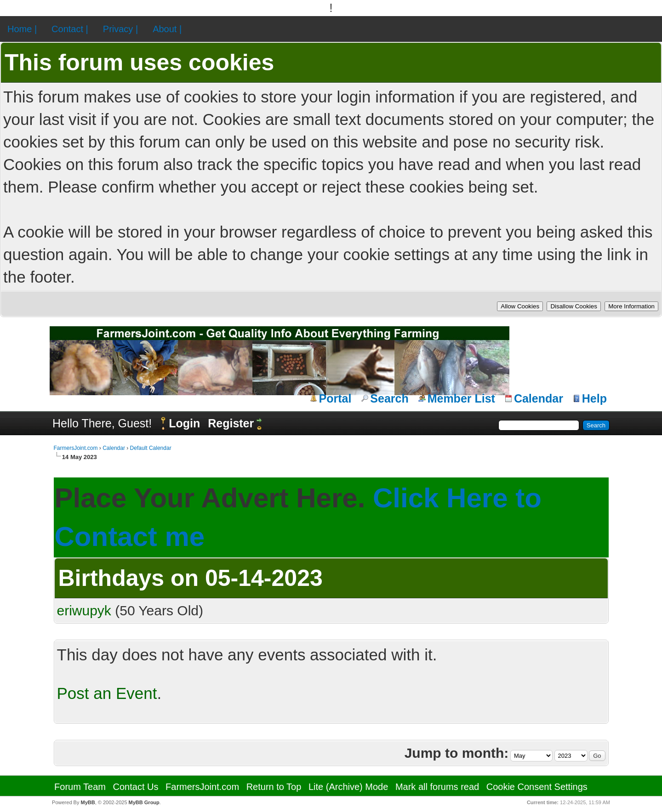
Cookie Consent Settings (537, 787)
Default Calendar (151, 448)
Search (389, 398)
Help (594, 398)
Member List (461, 398)
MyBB (88, 802)
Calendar (539, 398)
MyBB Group (144, 802)
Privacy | (120, 29)
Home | (22, 29)
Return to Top (274, 787)
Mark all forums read (437, 787)
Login (184, 423)
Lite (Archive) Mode (348, 787)
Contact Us (136, 787)
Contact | (70, 29)
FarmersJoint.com (76, 448)
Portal (335, 398)
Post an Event (107, 693)
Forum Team (80, 787)
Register (231, 423)
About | (167, 29)
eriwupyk (84, 610)
